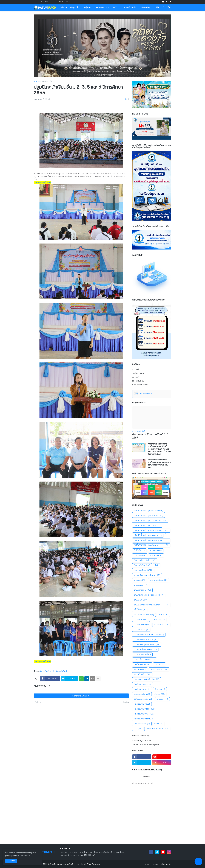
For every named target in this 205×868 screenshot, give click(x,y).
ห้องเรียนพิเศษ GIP (144, 714)
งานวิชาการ (161, 625)
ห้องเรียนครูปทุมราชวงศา (142, 741)
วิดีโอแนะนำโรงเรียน (143, 699)
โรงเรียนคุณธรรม (143, 684)
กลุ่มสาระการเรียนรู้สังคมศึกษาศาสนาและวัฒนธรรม (151, 541)
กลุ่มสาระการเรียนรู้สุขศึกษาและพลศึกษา (151, 546)
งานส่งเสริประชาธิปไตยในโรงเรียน (149, 635)
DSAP (61, 2)
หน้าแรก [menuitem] (64, 7)
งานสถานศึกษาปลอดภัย (145, 650)
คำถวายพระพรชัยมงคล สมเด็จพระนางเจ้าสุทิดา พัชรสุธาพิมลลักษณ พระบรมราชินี (160, 464)
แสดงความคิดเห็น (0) (81, 696)
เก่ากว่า (125, 702)
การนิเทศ (139, 550)
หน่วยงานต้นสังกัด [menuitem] (128, 7)
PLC (138, 729)
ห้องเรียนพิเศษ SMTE (145, 719)
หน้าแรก (37, 82)
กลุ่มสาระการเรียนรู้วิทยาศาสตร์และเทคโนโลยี (151, 531)
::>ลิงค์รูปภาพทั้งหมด (42, 182)
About (155, 864)
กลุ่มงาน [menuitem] (88, 7)
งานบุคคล (141, 600)
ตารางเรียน (137, 369)
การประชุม (156, 550)
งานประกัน (140, 610)
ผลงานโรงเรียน (142, 674)
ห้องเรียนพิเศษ (142, 704)
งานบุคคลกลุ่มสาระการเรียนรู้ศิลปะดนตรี (151, 605)
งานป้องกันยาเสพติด (144, 615)
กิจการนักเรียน (47, 82)
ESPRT (158, 724)
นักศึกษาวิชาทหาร (142, 664)
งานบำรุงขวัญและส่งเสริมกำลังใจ (149, 595)
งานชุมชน (140, 580)
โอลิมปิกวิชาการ (142, 724)
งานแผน (163, 615)
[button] (164, 7)
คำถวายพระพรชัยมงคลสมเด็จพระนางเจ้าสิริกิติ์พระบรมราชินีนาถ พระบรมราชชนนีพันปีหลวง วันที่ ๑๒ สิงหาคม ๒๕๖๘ (159, 449)
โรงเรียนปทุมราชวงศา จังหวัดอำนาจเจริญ (67, 864)
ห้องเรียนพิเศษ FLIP (145, 709)
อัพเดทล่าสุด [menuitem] (146, 7)
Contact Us (166, 864)
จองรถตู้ (136, 377)
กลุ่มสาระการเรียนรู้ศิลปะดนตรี (148, 536)
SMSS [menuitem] (115, 7)
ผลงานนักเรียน (159, 669)
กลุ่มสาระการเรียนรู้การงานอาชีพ (149, 511)
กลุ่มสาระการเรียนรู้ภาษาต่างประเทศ (150, 521)
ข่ (156, 565)
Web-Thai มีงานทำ (140, 385)
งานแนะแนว (141, 585)
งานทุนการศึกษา (159, 580)
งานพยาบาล (140, 620)
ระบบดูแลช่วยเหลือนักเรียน (146, 679)
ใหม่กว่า (38, 702)
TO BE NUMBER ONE (157, 729)
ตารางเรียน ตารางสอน (144, 659)
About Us (45, 2)
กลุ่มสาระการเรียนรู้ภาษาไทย (147, 526)
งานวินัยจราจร (141, 630)
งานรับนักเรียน (142, 625)
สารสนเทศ (162, 699)
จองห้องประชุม (138, 381)
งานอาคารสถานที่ (142, 654)
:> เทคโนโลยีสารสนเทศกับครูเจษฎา (146, 744)
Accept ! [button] (11, 861)
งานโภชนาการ (158, 620)
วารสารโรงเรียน (142, 694)
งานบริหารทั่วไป (142, 590)
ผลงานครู (140, 669)
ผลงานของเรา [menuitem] (102, 7)
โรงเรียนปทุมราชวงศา (144, 394)
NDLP (68, 2)
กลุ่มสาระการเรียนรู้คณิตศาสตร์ (149, 516)
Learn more (25, 856)
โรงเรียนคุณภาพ (142, 689)
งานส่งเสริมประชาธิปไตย (145, 640)
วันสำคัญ (160, 689)
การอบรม (156, 555)
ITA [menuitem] (158, 7)
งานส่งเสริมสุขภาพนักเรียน (147, 645)
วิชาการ (160, 694)
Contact (54, 2)
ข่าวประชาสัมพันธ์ (60, 671)
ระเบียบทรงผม (138, 373)
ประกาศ (159, 664)
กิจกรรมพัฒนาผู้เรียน (145, 560)
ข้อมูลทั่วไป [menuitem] (75, 7)
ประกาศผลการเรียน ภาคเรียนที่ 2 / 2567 (150, 436)
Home (36, 2)
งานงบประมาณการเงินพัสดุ (147, 575)
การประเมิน (140, 555)
